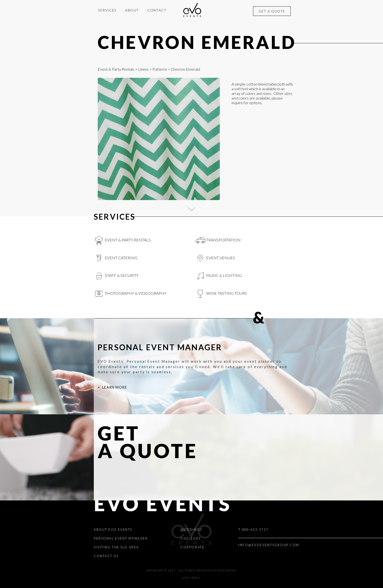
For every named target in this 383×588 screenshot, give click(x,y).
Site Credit (191, 578)
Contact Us (106, 556)
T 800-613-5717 (253, 530)
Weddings (191, 530)
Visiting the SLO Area (116, 547)
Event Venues (215, 258)
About (132, 10)
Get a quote (272, 11)
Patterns (160, 69)
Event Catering (116, 258)
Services (107, 10)
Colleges (191, 538)
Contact (157, 10)
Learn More (115, 387)
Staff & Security (116, 276)
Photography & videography (130, 294)
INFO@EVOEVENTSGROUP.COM (269, 545)
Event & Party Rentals (116, 69)
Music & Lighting (218, 276)
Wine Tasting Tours (221, 294)
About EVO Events (113, 530)
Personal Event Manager (121, 538)
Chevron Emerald (197, 42)
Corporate (192, 547)
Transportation (218, 240)
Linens (143, 69)
